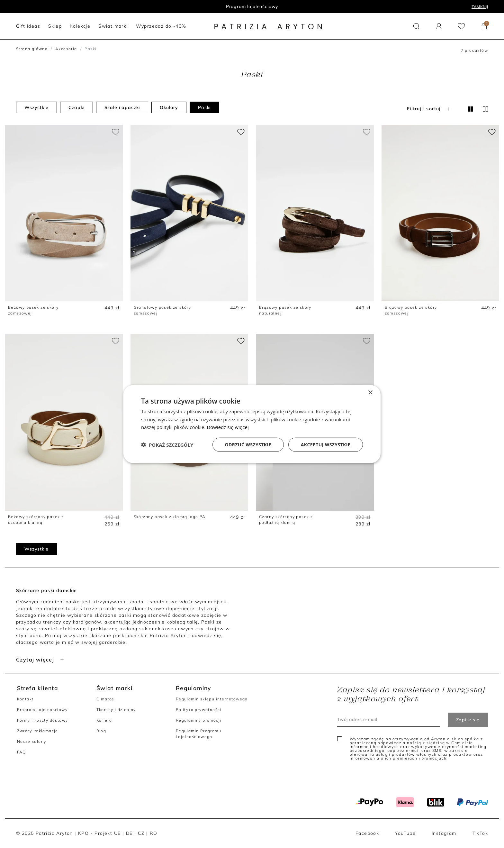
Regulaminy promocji (199, 720)
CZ (141, 833)
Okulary (169, 107)
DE (129, 833)
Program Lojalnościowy (42, 710)
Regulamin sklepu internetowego (212, 699)
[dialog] (252, 424)
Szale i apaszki (122, 107)
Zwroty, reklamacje (38, 731)
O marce (105, 699)
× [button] (370, 392)
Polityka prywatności (199, 710)
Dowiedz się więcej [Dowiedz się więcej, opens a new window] (228, 427)
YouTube (405, 833)
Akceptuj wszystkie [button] (326, 445)
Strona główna (32, 49)
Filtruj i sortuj (429, 109)
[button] (416, 26)
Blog (101, 731)
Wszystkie (36, 107)
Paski (204, 107)
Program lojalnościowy (252, 6)
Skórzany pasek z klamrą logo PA (170, 517)
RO (154, 833)
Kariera (104, 720)
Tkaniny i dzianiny (116, 710)
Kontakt (25, 699)
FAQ (22, 752)
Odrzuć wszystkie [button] (248, 445)
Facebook (367, 833)
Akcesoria (66, 49)
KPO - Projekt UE (99, 833)
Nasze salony (32, 741)
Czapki (76, 107)
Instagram (444, 833)
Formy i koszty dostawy (43, 720)
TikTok (480, 833)
